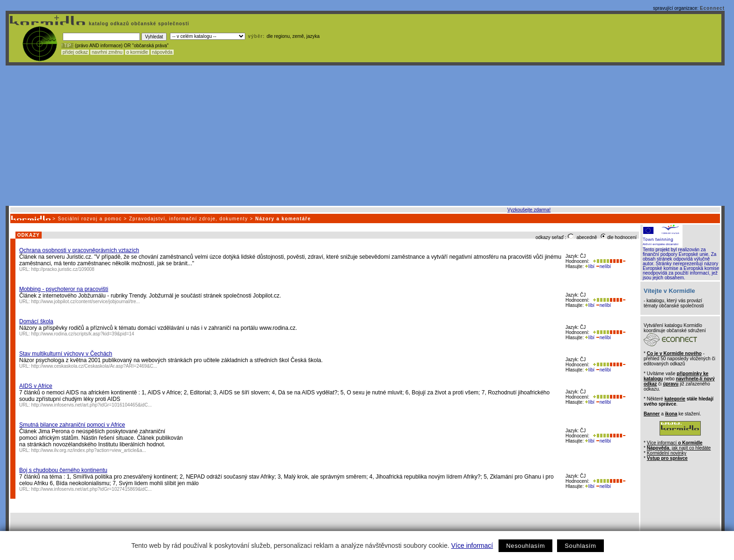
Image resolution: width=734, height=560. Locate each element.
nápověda (162, 52)
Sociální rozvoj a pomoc (90, 219)
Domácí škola (36, 321)
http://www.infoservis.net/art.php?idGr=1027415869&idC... (92, 489)
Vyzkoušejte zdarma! (529, 210)
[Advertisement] (365, 136)
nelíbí (603, 266)
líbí (590, 266)
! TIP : (67, 46)
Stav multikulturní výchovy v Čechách (66, 354)
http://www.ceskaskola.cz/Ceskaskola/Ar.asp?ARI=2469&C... (94, 366)
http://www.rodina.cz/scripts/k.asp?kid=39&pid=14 (83, 334)
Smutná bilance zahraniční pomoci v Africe (72, 425)
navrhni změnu (107, 52)
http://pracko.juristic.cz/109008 (63, 269)
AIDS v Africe (36, 386)
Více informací (472, 545)
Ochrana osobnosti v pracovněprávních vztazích (79, 250)
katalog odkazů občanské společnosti (138, 24)
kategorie (675, 399)
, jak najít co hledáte (679, 448)
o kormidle (137, 52)
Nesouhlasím (525, 546)
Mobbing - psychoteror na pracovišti (64, 289)
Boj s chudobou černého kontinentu (63, 470)
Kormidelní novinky (667, 453)
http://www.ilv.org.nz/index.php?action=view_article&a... (89, 450)
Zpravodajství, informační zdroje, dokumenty (189, 219)
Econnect (712, 8)
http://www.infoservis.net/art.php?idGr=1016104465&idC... (92, 405)
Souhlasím (580, 546)
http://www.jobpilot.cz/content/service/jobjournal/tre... (86, 302)
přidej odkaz (75, 52)
